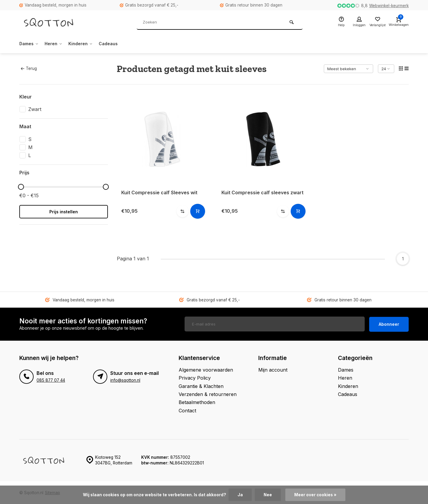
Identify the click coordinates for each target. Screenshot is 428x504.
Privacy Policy (195, 377)
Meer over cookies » (315, 495)
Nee (268, 495)
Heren (57, 44)
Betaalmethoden (197, 402)
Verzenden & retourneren (208, 394)
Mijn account (273, 369)
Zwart (35, 109)
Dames (30, 44)
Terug (29, 68)
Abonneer (389, 324)
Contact (187, 410)
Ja (240, 495)
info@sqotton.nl (125, 380)
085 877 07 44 (51, 380)
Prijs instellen (64, 212)
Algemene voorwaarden (206, 369)
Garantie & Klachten (201, 386)
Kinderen (87, 44)
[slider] (21, 187)
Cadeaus (117, 44)
